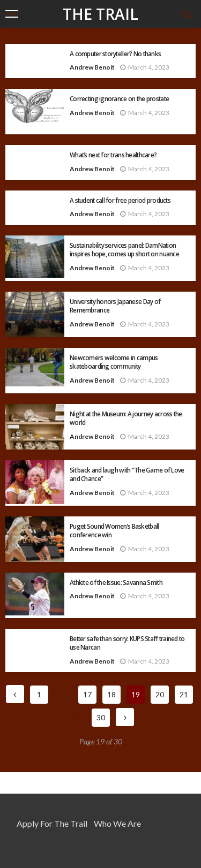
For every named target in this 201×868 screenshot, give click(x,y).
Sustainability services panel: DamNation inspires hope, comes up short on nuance (124, 249)
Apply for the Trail (52, 823)
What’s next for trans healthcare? (113, 155)
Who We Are (117, 823)
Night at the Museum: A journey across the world (126, 418)
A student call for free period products (120, 200)
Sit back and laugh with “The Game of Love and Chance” (127, 474)
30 (101, 717)
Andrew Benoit (92, 67)
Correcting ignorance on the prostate (119, 98)
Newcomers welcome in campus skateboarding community (114, 362)
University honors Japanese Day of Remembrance (115, 306)
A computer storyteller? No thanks (115, 54)
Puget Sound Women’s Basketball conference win (114, 530)
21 (184, 694)
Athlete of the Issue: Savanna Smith (116, 582)
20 (160, 694)
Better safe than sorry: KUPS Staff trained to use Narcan (127, 643)
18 (111, 694)
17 (87, 694)
